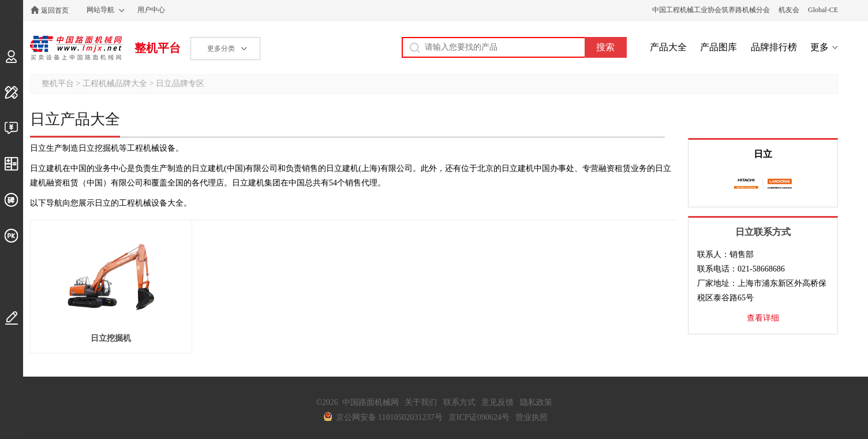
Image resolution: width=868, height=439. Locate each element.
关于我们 (421, 402)
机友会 (789, 10)
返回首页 (55, 10)
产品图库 (719, 47)
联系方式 (459, 402)
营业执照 (532, 417)
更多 (820, 47)
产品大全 (668, 47)
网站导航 (100, 10)
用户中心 (151, 10)
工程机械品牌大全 (115, 83)
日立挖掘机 (111, 338)
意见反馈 (497, 402)
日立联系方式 (763, 232)
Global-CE (823, 10)
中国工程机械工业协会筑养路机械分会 (711, 10)
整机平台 (158, 48)
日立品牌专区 (180, 83)
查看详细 (763, 318)
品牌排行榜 (774, 47)
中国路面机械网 (76, 48)
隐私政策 (536, 402)
